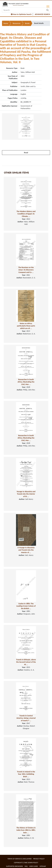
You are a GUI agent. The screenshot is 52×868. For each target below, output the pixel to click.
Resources (17, 23)
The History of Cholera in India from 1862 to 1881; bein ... (26, 830)
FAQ (26, 866)
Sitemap (43, 866)
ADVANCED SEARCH (42, 14)
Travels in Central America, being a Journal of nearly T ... (26, 718)
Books (27, 23)
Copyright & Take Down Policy (26, 863)
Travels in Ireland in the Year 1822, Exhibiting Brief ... (26, 774)
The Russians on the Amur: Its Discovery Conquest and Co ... (26, 270)
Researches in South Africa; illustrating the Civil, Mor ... (26, 382)
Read (26, 153)
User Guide (34, 866)
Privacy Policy (39, 859)
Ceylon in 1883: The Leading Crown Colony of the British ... (26, 606)
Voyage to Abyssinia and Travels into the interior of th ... (26, 494)
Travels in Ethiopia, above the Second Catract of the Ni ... (26, 662)
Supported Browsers (15, 866)
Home (6, 23)
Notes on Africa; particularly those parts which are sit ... (26, 326)
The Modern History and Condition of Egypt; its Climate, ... (26, 214)
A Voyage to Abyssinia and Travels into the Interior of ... (26, 550)
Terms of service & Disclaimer (19, 859)
